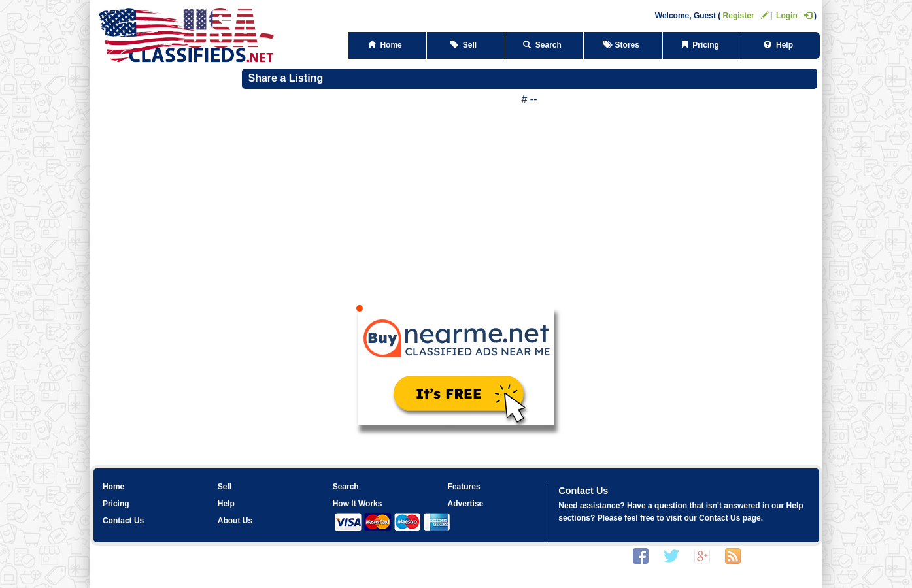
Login (794, 16)
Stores (623, 45)
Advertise (466, 504)
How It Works (358, 504)
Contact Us (123, 521)
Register (746, 16)
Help (780, 45)
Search (544, 45)
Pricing (702, 45)
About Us (235, 521)
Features (464, 487)
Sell (466, 45)
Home (387, 45)
